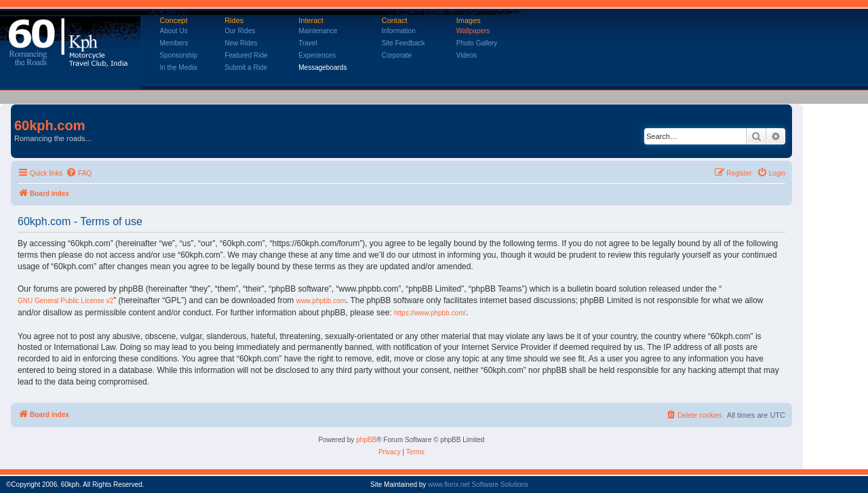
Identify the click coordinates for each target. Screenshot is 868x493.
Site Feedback (403, 43)
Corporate (397, 55)
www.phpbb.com (321, 301)
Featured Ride (246, 55)
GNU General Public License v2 (65, 301)
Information (399, 31)
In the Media (179, 67)
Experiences (317, 55)
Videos (467, 55)
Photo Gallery (477, 43)
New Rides (241, 43)
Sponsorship (179, 55)
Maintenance (318, 31)
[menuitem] (79, 174)
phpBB (366, 440)
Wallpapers (473, 31)
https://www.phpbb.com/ (430, 313)
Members (174, 43)
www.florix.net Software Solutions (478, 485)
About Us (174, 31)
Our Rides (240, 31)
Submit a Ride (246, 67)
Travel (308, 43)
